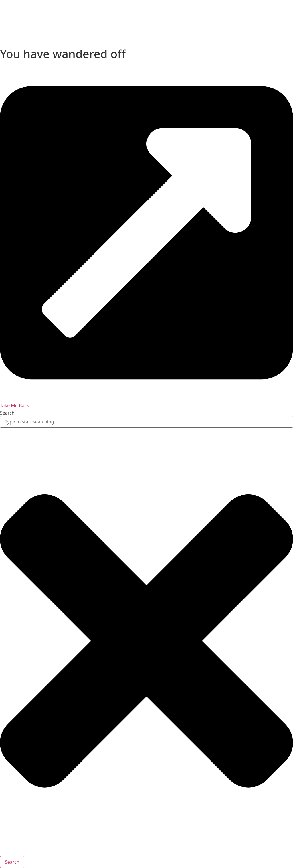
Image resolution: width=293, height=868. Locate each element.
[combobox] (146, 422)
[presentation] (43, 21)
